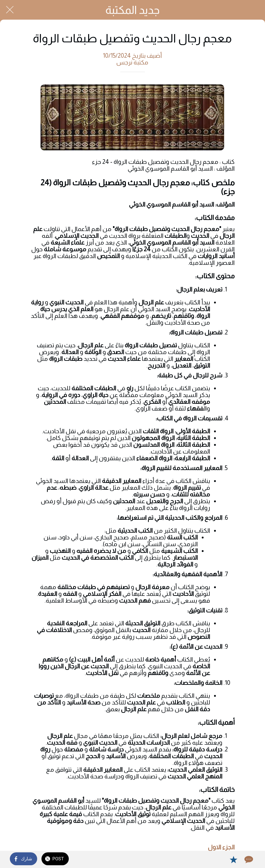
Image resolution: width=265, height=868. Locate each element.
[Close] (10, 10)
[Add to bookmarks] (233, 859)
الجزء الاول (221, 847)
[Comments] (248, 859)
